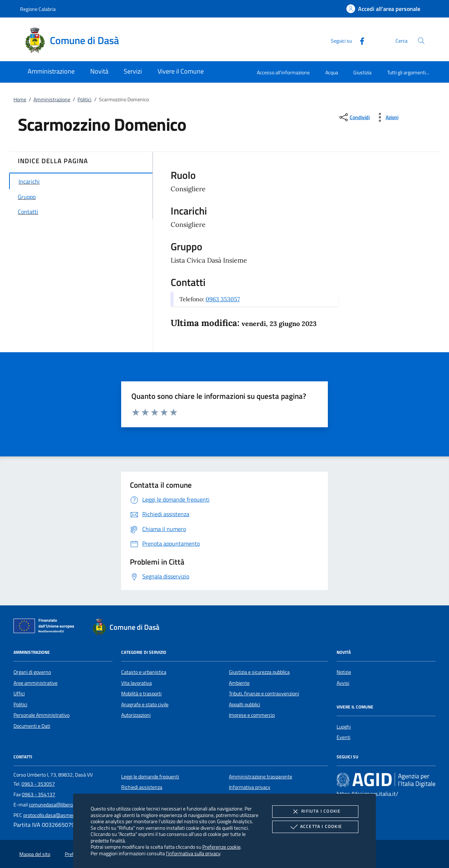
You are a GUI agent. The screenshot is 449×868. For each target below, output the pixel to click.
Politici (84, 99)
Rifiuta (315, 812)
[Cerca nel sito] (421, 41)
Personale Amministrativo (41, 715)
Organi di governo (32, 672)
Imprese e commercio (252, 715)
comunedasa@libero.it (53, 805)
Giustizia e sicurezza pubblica (259, 672)
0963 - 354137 (39, 794)
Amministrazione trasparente (261, 777)
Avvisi (343, 683)
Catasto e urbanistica (144, 672)
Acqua (332, 72)
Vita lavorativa (136, 683)
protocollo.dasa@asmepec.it (53, 815)
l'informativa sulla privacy (193, 853)
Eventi (343, 737)
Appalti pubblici (245, 704)
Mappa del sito (35, 854)
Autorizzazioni (136, 715)
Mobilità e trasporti (141, 694)
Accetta (315, 827)
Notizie (344, 672)
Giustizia (362, 72)
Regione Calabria (38, 9)
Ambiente (239, 683)
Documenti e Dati (32, 726)
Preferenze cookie (221, 847)
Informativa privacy (250, 787)
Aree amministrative (35, 683)
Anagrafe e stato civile (145, 704)
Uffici (19, 694)
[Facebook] (359, 40)
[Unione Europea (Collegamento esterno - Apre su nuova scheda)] (46, 627)
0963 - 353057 (38, 784)
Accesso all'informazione (283, 72)
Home (20, 99)
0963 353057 (223, 299)
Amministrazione (52, 99)
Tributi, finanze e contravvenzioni (264, 694)
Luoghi (344, 727)
